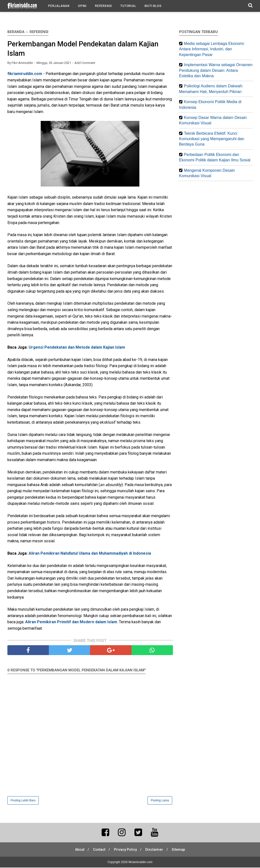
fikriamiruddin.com (25, 74)
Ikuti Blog (153, 6)
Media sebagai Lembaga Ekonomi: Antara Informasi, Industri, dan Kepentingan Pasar (212, 49)
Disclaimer (155, 850)
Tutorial (128, 6)
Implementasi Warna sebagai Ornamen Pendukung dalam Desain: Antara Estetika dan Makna (216, 70)
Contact (98, 850)
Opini (82, 6)
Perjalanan (59, 6)
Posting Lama (160, 801)
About (78, 850)
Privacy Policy (125, 850)
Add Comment (85, 64)
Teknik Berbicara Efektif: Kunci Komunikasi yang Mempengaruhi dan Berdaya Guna (212, 139)
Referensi (103, 6)
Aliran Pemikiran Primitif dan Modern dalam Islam (71, 623)
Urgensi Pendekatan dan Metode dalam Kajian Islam (77, 348)
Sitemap (180, 850)
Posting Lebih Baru (23, 801)
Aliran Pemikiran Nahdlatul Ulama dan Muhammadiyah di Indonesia (90, 554)
